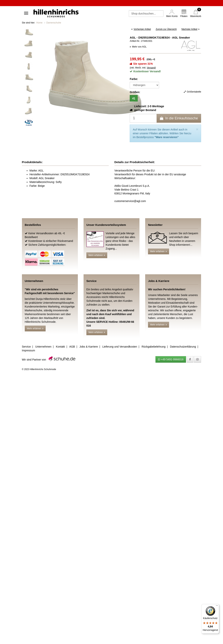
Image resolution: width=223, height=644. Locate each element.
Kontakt (60, 347)
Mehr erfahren (97, 255)
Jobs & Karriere (89, 347)
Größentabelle (192, 92)
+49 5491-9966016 (171, 359)
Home (39, 23)
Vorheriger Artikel (141, 29)
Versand (151, 68)
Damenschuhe (54, 23)
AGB (72, 347)
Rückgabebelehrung (153, 347)
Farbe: (134, 79)
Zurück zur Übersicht (166, 29)
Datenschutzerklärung (183, 347)
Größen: (135, 92)
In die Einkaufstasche (179, 118)
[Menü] (217, 606)
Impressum (29, 350)
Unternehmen (43, 347)
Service (26, 347)
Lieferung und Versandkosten (120, 347)
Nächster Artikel (190, 29)
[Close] (197, 129)
